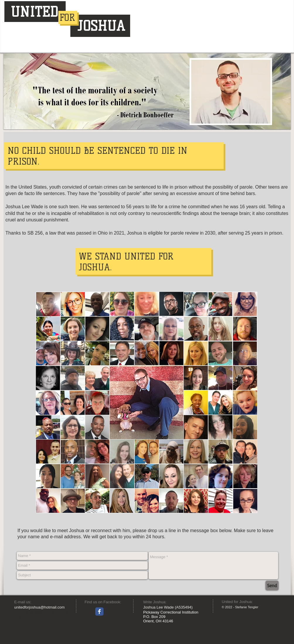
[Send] (272, 585)
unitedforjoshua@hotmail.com (40, 607)
